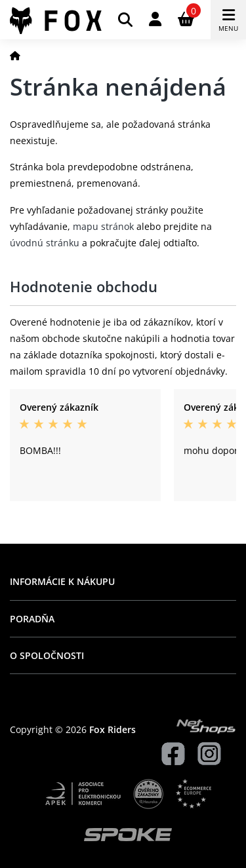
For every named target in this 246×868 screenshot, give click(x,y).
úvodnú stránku (45, 243)
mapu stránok (103, 226)
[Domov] (15, 55)
